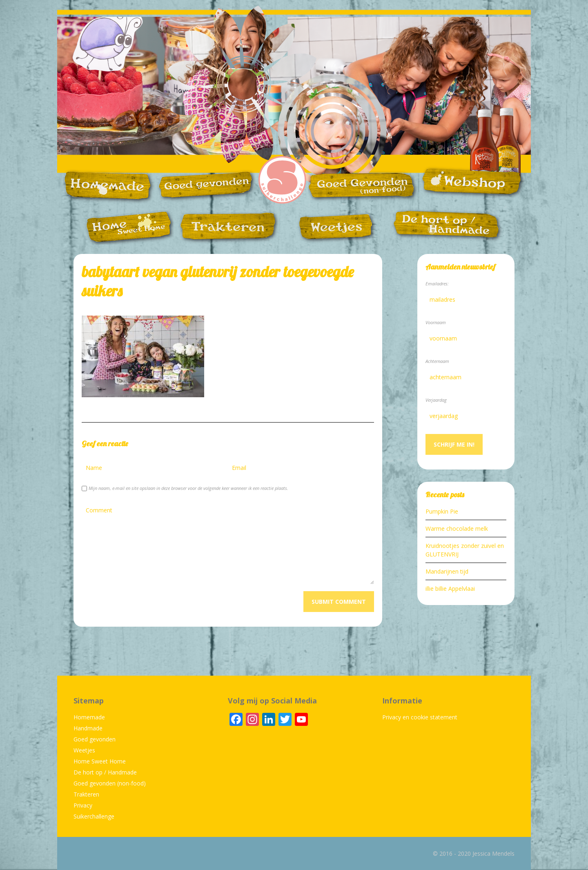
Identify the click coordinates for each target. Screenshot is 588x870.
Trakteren (86, 794)
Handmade (88, 728)
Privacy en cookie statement (420, 717)
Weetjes (84, 750)
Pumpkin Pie (442, 511)
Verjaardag (436, 400)
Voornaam (436, 322)
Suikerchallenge (94, 816)
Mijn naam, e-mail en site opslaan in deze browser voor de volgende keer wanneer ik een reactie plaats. (188, 488)
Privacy (83, 805)
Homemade (89, 717)
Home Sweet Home (100, 761)
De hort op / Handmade (105, 772)
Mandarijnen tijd (447, 571)
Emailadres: (437, 284)
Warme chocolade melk (457, 528)
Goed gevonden (95, 739)
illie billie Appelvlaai (450, 589)
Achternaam (437, 361)
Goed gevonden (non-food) (110, 783)
